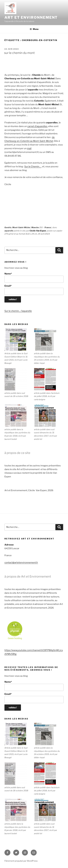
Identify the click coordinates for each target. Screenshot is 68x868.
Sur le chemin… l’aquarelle (18, 311)
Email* (34, 290)
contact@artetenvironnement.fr (21, 563)
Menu (34, 29)
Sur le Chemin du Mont (19, 53)
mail (29, 148)
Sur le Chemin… (33, 167)
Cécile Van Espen (38, 231)
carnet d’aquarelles (37, 126)
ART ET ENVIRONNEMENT (31, 17)
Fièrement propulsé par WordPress (21, 861)
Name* (34, 278)
